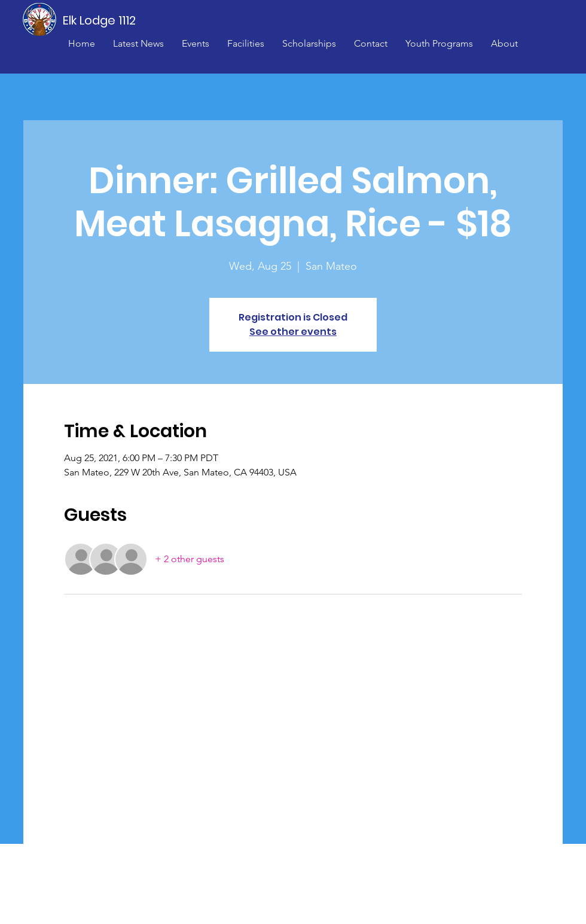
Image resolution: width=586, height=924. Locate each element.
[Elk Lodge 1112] (100, 20)
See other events (293, 332)
